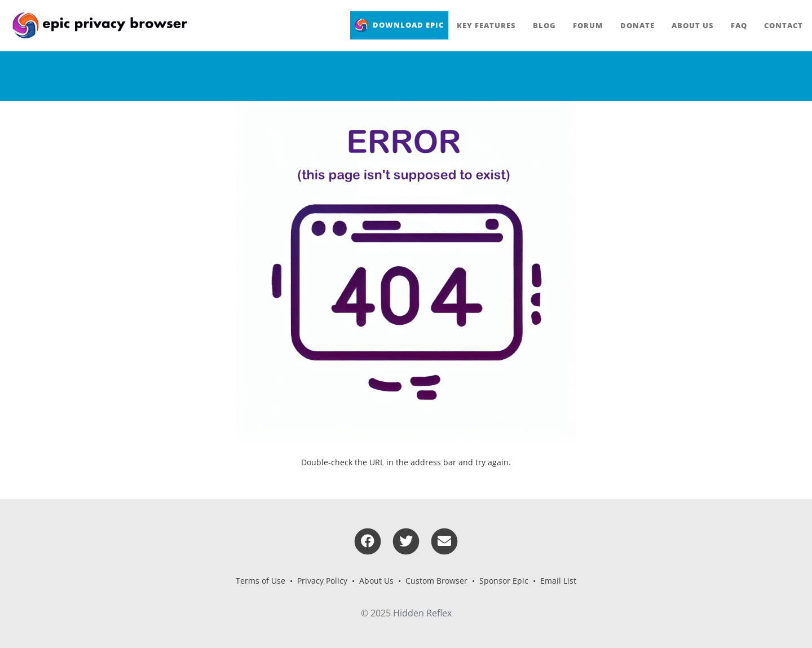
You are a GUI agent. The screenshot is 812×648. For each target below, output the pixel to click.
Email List (558, 581)
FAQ (739, 25)
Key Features (486, 25)
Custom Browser (436, 581)
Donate (637, 25)
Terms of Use (261, 581)
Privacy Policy (322, 581)
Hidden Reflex (422, 613)
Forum (588, 25)
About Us (693, 25)
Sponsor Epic (504, 581)
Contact (784, 25)
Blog (544, 25)
